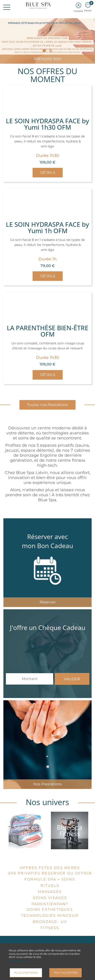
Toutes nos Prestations (47, 405)
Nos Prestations (47, 784)
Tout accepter (65, 973)
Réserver (48, 602)
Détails (48, 173)
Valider (72, 679)
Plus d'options (26, 973)
